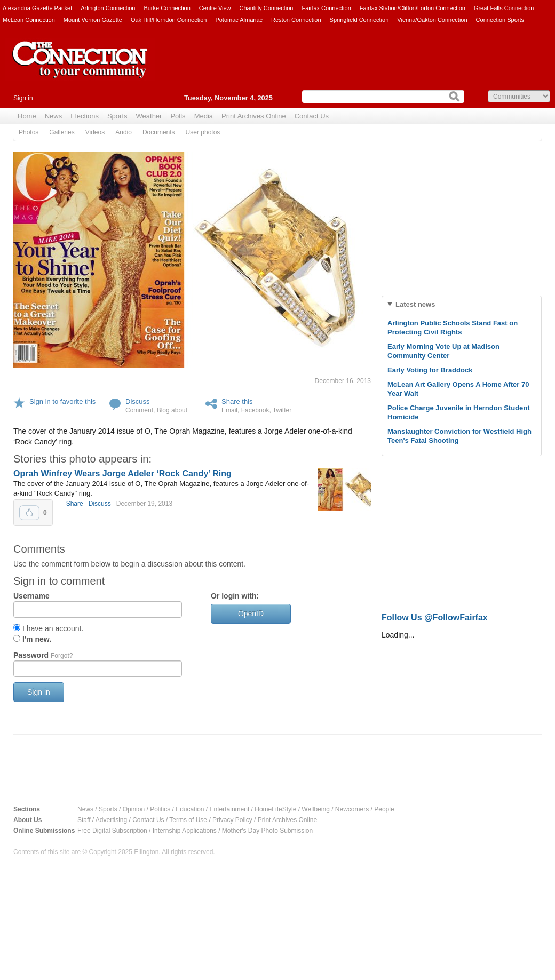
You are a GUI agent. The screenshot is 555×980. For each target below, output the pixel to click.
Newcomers (352, 809)
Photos (29, 132)
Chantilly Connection (267, 8)
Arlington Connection (108, 8)
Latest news (415, 304)
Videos (95, 132)
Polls (178, 116)
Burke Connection (167, 8)
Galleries (62, 132)
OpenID (251, 614)
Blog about (172, 410)
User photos (203, 132)
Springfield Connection (359, 20)
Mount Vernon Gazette (93, 20)
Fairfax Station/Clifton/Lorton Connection (413, 8)
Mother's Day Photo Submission (267, 831)
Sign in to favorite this (62, 401)
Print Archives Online (254, 116)
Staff (84, 820)
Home (27, 116)
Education (190, 809)
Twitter (282, 410)
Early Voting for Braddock (430, 370)
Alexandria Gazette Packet (37, 8)
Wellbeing (315, 809)
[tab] (462, 304)
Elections (85, 116)
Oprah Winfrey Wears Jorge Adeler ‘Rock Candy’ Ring (122, 473)
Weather (149, 116)
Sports (117, 116)
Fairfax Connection (326, 8)
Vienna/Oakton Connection (432, 20)
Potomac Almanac (239, 20)
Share (75, 504)
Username (31, 596)
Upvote (29, 513)
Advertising (111, 820)
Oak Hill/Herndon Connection (169, 20)
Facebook (255, 410)
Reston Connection (296, 20)
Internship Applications (185, 831)
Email (229, 410)
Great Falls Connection (504, 8)
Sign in (23, 98)
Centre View (215, 8)
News (54, 116)
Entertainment (230, 809)
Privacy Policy (232, 820)
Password (43, 655)
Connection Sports (500, 20)
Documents (159, 132)
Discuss (138, 401)
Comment (139, 410)
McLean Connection (29, 20)
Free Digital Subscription (112, 831)
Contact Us (312, 116)
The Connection (80, 68)
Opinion (134, 809)
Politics (160, 809)
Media (204, 116)
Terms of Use (188, 820)
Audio (124, 132)
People (384, 809)
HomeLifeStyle (275, 809)
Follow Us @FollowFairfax (435, 618)
